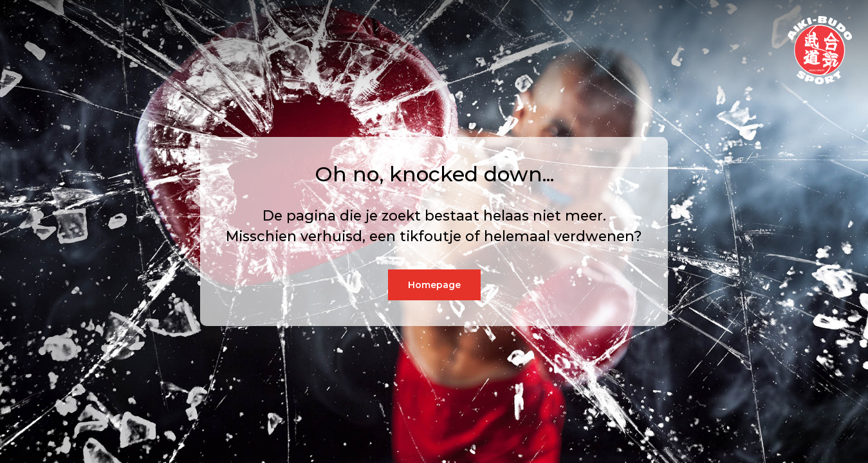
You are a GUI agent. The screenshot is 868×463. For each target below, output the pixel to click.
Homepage (434, 285)
